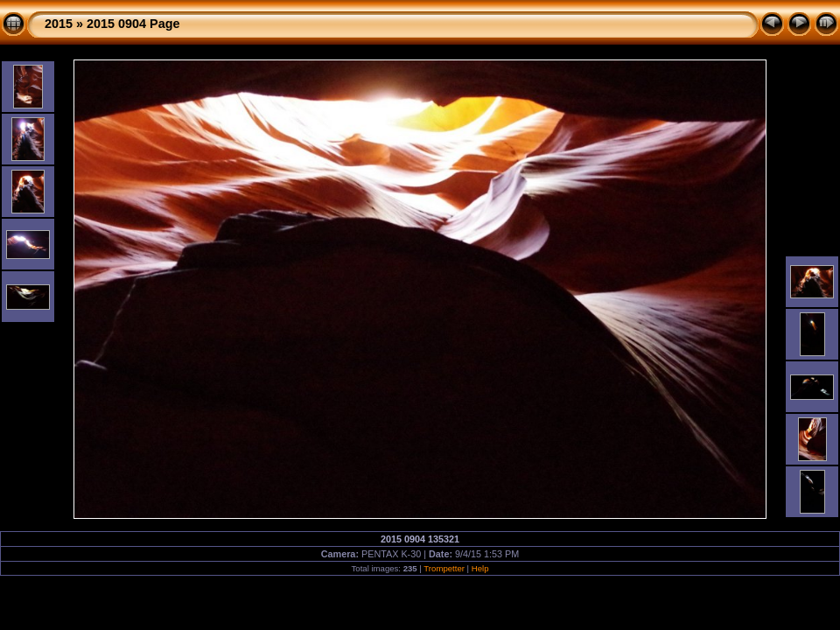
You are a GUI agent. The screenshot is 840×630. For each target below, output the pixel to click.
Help (480, 568)
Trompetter (444, 568)
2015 (59, 24)
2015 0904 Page (133, 24)
